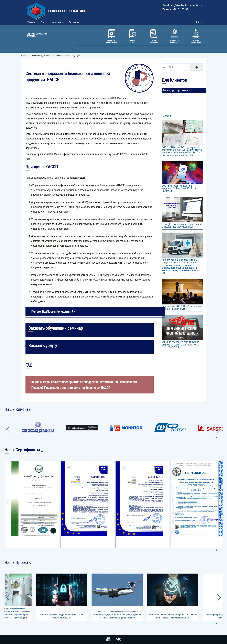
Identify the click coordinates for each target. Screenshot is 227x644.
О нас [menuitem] (44, 22)
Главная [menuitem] (32, 22)
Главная (25, 56)
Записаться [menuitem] (58, 22)
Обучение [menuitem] (74, 22)
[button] (212, 437)
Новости (166, 116)
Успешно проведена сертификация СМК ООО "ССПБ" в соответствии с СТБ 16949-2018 (180, 345)
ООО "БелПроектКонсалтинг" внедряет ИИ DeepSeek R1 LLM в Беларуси (179, 188)
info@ (173, 5)
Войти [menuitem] (199, 22)
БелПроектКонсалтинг (67, 11)
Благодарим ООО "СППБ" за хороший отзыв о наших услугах (182, 307)
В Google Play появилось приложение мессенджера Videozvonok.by (182, 225)
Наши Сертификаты (22, 450)
